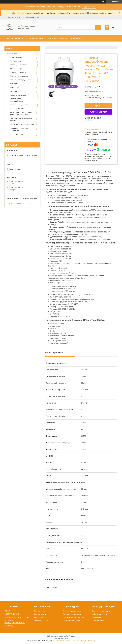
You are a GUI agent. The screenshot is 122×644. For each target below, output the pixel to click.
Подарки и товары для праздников (19, 129)
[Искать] (98, 27)
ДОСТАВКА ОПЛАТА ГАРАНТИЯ (17, 617)
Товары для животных (19, 72)
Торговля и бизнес (17, 109)
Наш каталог (12, 54)
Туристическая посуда (72, 620)
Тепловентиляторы (41, 620)
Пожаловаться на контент (62, 641)
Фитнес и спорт (16, 61)
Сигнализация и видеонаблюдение (17, 100)
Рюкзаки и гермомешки (72, 614)
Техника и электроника (19, 76)
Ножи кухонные (98, 620)
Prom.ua (72, 636)
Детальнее (89, 7)
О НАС (7, 611)
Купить (98, 105)
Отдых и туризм (16, 57)
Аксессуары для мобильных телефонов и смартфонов (21, 113)
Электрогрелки (39, 611)
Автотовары (15, 87)
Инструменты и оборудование (22, 124)
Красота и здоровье (18, 95)
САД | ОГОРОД (37, 38)
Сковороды (96, 617)
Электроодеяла (40, 617)
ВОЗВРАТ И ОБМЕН (12, 614)
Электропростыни (41, 614)
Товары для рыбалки (18, 65)
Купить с (98, 112)
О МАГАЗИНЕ (77, 38)
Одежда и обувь (17, 134)
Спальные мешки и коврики (73, 617)
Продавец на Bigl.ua (61, 638)
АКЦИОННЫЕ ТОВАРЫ (57, 38)
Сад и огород (16, 91)
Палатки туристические (72, 611)
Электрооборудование (19, 105)
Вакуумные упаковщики (101, 611)
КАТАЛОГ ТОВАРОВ (15, 38)
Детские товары (16, 69)
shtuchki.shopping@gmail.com (21, 203)
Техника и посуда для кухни (21, 80)
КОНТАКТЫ (9, 626)
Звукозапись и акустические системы (21, 119)
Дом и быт (14, 84)
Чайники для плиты (99, 614)
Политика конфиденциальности (84, 641)
